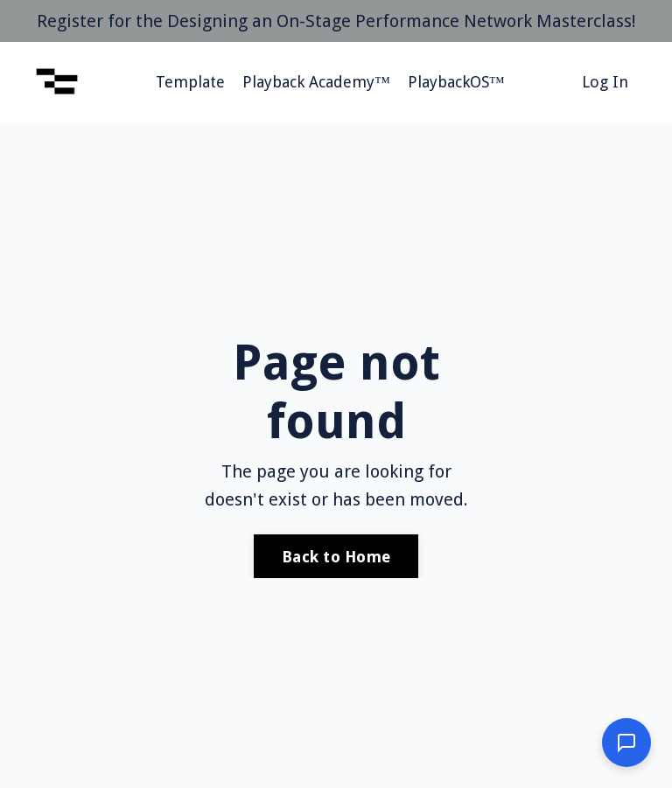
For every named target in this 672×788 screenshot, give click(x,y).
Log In (605, 82)
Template (190, 82)
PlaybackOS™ (456, 82)
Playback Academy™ (316, 82)
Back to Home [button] (336, 557)
